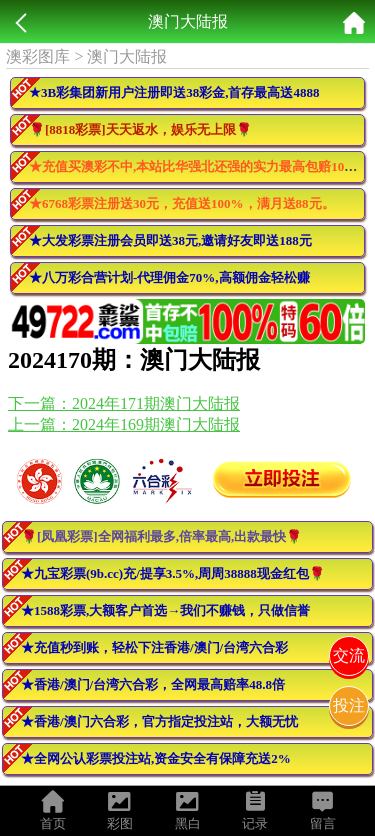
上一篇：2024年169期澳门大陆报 (124, 424)
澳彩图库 (38, 56)
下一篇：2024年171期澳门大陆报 (124, 403)
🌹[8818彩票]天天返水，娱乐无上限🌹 (140, 129)
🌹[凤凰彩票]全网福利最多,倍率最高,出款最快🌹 (161, 536)
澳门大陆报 (127, 56)
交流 (349, 655)
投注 (349, 705)
